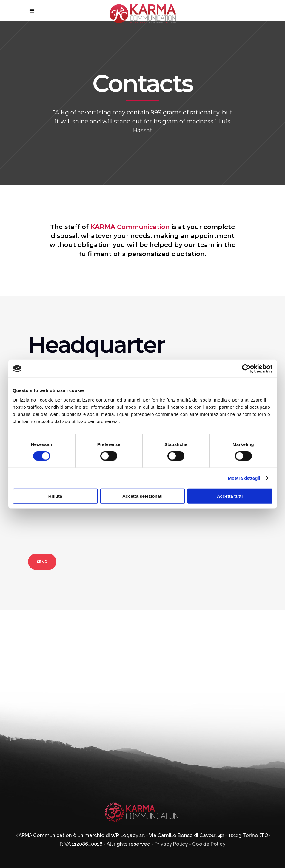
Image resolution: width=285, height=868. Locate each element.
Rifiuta (55, 496)
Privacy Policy (171, 844)
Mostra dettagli (244, 478)
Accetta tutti (230, 496)
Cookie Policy (209, 844)
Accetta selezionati (142, 496)
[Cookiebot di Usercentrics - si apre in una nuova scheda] (246, 369)
